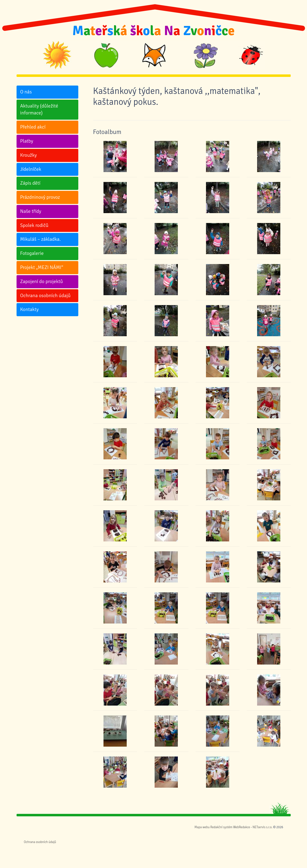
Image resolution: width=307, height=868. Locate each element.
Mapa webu (202, 827)
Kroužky (29, 155)
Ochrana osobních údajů (45, 296)
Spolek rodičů (34, 225)
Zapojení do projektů (42, 281)
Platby (27, 141)
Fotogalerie (32, 253)
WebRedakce (242, 827)
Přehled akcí (33, 127)
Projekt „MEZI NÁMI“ (42, 267)
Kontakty (30, 309)
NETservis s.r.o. (262, 827)
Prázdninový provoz (40, 197)
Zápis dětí (30, 183)
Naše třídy (31, 211)
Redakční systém (221, 827)
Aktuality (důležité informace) (39, 110)
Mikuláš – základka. (41, 239)
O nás (26, 92)
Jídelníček (31, 169)
